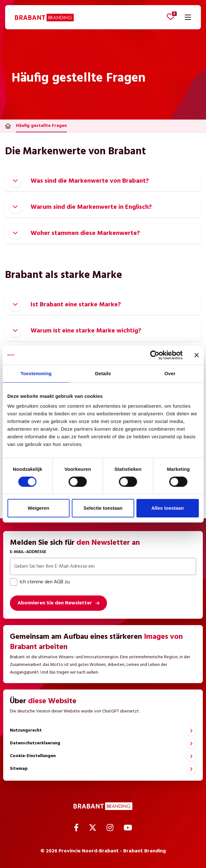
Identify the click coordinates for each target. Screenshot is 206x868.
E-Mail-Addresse (28, 552)
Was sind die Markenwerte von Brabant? (79, 181)
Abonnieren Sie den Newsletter (55, 603)
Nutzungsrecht (26, 730)
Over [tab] (170, 373)
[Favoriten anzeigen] (171, 17)
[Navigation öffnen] (188, 17)
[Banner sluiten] (196, 355)
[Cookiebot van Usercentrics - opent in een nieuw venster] (155, 355)
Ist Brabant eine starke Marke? (65, 305)
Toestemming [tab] (36, 373)
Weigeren (38, 508)
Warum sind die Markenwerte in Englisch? (80, 207)
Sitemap (19, 769)
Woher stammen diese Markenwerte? (75, 233)
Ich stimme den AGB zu (40, 582)
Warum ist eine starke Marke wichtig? (75, 331)
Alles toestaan (167, 508)
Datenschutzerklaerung (35, 743)
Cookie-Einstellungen (33, 756)
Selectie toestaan (103, 508)
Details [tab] (103, 373)
